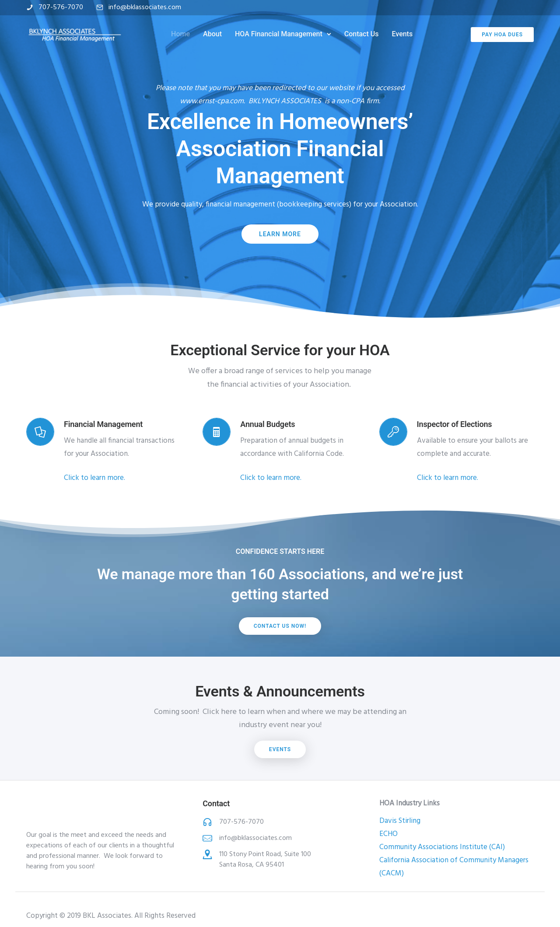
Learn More (280, 234)
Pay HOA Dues (502, 35)
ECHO (388, 834)
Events (402, 34)
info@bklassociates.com (145, 7)
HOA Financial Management (279, 34)
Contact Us (362, 34)
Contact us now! (280, 626)
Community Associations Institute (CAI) (442, 847)
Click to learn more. (94, 478)
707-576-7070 (61, 7)
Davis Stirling (400, 821)
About (212, 34)
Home (180, 34)
